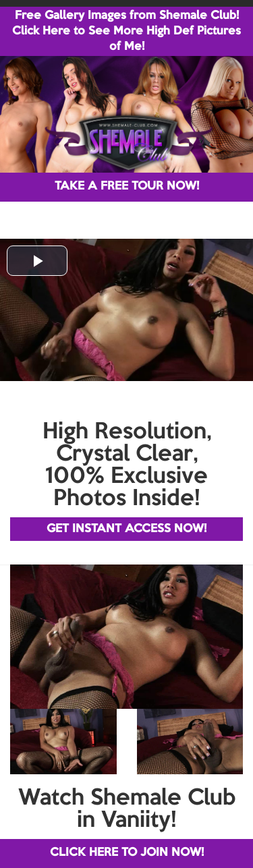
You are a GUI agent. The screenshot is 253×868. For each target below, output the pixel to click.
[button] (37, 261)
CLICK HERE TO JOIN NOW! (127, 853)
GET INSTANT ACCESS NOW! (126, 529)
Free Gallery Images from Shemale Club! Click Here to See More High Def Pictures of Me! (126, 31)
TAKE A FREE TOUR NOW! (127, 186)
